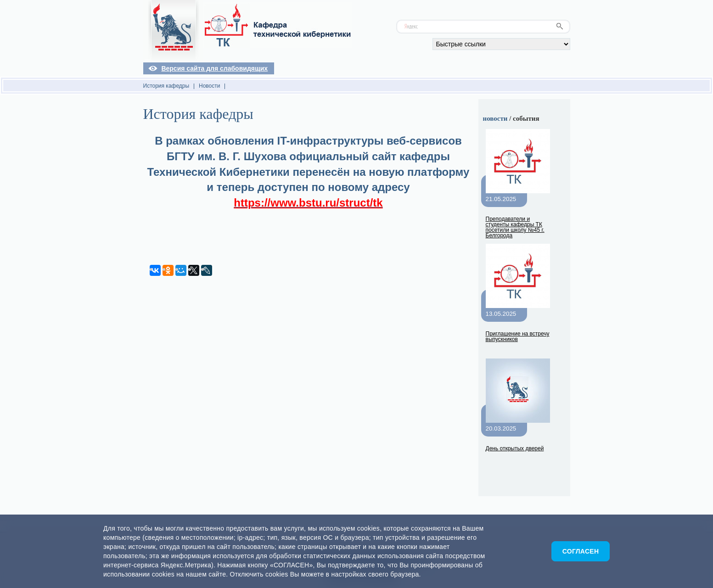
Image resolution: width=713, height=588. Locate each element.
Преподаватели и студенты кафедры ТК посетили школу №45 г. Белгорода (515, 227)
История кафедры (166, 86)
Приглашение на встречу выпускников (518, 336)
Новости (209, 86)
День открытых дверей (515, 448)
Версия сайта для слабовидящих (214, 68)
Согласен (581, 551)
